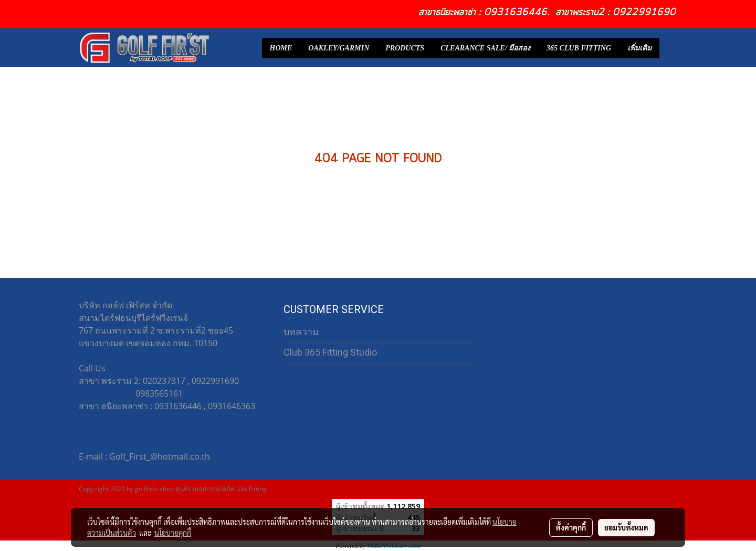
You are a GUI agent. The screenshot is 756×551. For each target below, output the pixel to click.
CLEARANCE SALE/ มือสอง (485, 48)
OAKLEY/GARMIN (339, 48)
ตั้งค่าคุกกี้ (571, 527)
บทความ (301, 332)
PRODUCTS (405, 48)
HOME (281, 48)
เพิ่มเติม (639, 48)
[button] (669, 48)
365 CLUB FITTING (579, 48)
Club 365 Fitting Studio (330, 352)
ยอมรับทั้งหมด (626, 527)
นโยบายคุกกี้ (173, 533)
